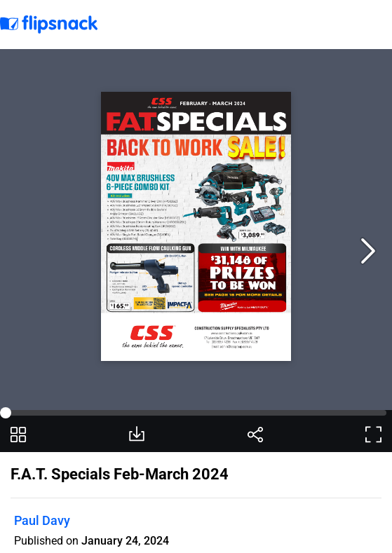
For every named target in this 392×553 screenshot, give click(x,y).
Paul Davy (42, 520)
